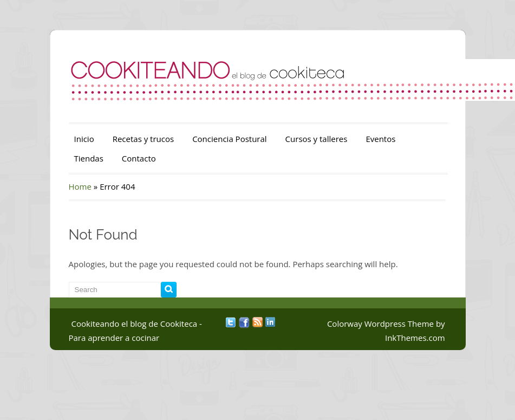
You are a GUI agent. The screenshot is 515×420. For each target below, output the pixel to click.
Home (80, 186)
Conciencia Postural (229, 139)
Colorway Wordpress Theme (380, 324)
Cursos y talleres (317, 139)
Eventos (380, 139)
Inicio (84, 139)
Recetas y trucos (143, 139)
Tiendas (89, 158)
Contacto (139, 158)
